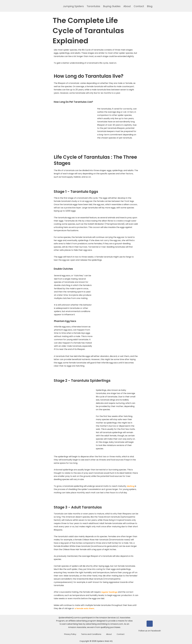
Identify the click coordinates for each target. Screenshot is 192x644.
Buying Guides (112, 6)
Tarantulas (93, 6)
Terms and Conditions (91, 634)
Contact (139, 6)
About (127, 6)
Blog (150, 6)
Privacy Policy (70, 634)
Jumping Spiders (73, 6)
